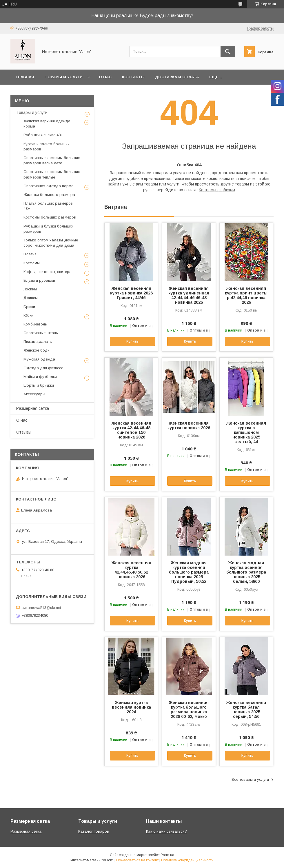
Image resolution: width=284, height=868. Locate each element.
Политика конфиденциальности (187, 860)
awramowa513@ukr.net (41, 607)
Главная (25, 77)
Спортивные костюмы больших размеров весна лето (52, 160)
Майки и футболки (40, 377)
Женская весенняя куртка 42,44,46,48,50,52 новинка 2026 (131, 570)
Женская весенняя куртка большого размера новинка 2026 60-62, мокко (189, 709)
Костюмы (32, 263)
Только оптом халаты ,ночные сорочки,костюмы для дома (51, 243)
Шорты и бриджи (39, 385)
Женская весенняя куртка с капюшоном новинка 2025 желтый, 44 (246, 432)
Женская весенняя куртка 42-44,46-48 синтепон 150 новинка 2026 (131, 430)
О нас (105, 77)
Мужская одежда (39, 359)
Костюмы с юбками (217, 190)
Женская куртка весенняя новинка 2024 (131, 707)
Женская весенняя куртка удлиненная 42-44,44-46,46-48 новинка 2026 (189, 295)
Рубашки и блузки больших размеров (48, 229)
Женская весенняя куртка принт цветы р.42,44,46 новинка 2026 (246, 295)
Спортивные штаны (41, 333)
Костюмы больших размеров (50, 217)
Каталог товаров (94, 831)
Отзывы (24, 432)
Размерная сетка (33, 408)
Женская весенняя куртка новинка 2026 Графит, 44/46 (131, 293)
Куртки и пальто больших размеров (47, 147)
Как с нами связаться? (166, 831)
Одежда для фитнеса (43, 368)
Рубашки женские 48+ (43, 135)
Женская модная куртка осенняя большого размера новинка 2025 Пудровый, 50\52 (189, 572)
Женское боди (37, 350)
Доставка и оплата (177, 77)
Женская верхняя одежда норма (47, 124)
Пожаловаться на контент (137, 860)
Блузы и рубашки (39, 280)
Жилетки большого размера (49, 195)
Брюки (29, 307)
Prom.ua (167, 855)
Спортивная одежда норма (49, 186)
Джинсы (31, 298)
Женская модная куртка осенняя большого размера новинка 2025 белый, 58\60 (246, 572)
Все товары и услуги (250, 779)
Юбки (28, 315)
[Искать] (228, 52)
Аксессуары (34, 394)
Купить (132, 341)
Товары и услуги (64, 77)
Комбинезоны (35, 324)
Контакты (133, 77)
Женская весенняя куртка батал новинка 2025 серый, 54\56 (246, 709)
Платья (30, 254)
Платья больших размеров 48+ (48, 206)
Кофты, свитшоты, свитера (48, 272)
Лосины (30, 289)
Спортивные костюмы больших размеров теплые (52, 174)
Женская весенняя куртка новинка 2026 (189, 425)
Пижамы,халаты (38, 342)
